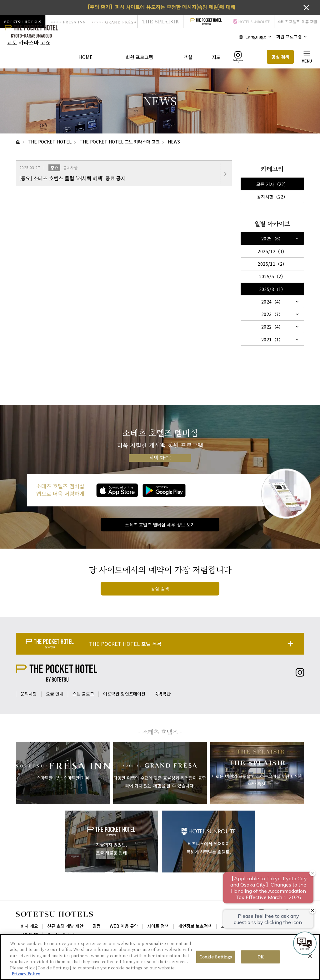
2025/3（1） (272, 289)
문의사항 (29, 694)
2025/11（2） (272, 264)
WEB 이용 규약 (124, 926)
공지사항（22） (272, 197)
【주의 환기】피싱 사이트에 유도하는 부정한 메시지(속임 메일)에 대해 (160, 7)
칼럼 (97, 926)
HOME (85, 57)
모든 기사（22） (272, 184)
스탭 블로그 (83, 694)
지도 (216, 57)
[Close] (310, 956)
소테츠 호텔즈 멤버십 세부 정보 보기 (160, 525)
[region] (160, 957)
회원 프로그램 (139, 57)
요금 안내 (55, 694)
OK (260, 957)
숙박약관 (162, 694)
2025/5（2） (272, 276)
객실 (188, 57)
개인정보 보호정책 (195, 926)
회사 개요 (29, 926)
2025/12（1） (272, 251)
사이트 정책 (158, 926)
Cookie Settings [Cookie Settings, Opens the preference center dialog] (216, 957)
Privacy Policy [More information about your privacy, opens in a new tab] (26, 974)
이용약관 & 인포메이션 (124, 694)
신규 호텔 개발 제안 (65, 926)
